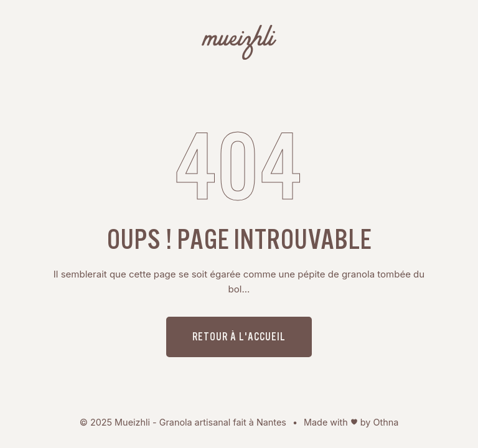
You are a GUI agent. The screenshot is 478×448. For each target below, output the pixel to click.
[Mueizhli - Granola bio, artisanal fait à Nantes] (239, 45)
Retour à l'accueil (239, 336)
